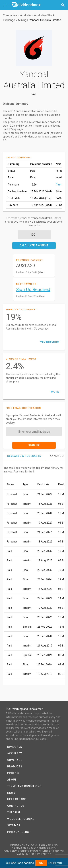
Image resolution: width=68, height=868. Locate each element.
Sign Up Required (33, 290)
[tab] (24, 456)
